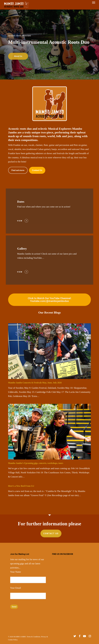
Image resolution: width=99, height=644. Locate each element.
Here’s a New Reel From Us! (21, 486)
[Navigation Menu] (94, 5)
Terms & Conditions (34, 637)
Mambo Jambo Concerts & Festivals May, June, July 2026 (35, 383)
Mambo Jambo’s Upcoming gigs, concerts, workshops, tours (36, 463)
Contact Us (51, 534)
